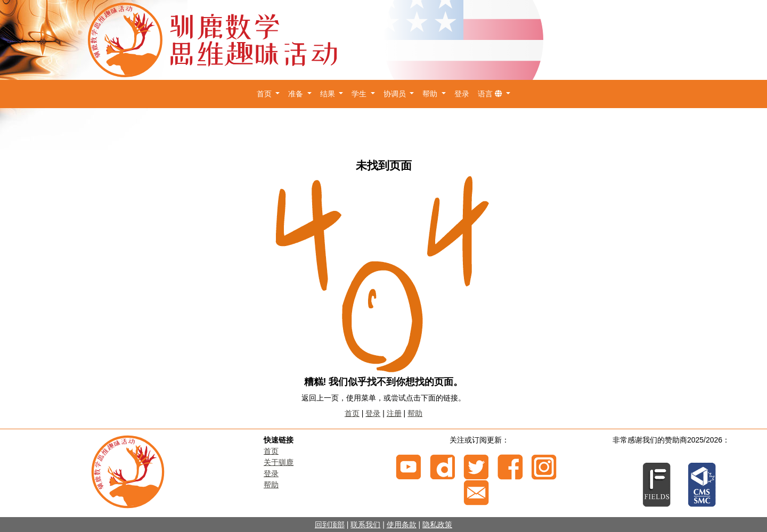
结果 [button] (329, 94)
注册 (394, 413)
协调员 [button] (396, 94)
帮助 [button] (431, 94)
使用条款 (402, 525)
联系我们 (365, 525)
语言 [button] (491, 94)
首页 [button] (265, 94)
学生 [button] (360, 94)
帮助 (415, 413)
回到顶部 (330, 525)
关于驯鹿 (279, 462)
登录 (462, 94)
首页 (352, 413)
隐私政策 (437, 525)
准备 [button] (297, 94)
